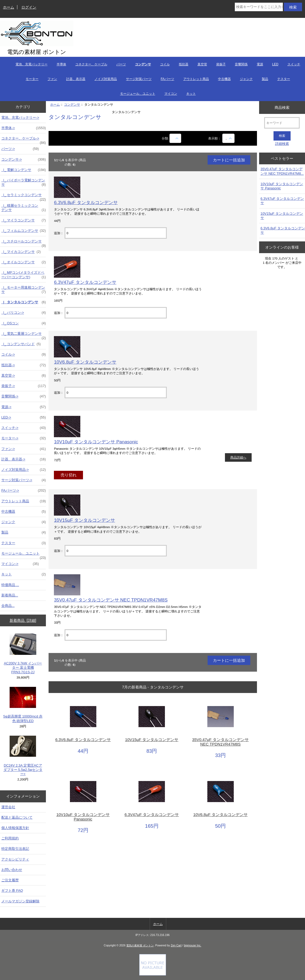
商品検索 (282, 107)
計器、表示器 (76, 79)
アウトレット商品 (196, 79)
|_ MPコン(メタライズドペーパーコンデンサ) (24, 275)
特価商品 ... (10, 585)
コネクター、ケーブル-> (24, 140)
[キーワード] (282, 123)
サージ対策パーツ (139, 79)
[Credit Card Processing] (153, 974)
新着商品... (10, 595)
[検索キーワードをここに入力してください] (259, 7)
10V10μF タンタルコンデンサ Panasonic (96, 442)
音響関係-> (24, 396)
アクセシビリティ (15, 859)
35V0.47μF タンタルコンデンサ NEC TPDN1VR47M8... (282, 171)
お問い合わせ (12, 870)
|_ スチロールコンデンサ (24, 243)
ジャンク (246, 79)
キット (191, 94)
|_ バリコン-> (24, 313)
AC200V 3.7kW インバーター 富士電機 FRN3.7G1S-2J (23, 654)
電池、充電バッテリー (31, 64)
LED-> (24, 417)
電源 (260, 64)
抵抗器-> (24, 365)
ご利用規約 (10, 838)
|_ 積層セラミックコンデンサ (24, 208)
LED (275, 64)
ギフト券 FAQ (12, 891)
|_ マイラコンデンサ (24, 220)
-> (24, 160)
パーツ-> (20, 149)
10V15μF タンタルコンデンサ (84, 520)
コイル (165, 64)
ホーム (9, 7)
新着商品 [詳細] (23, 620)
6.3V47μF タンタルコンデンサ (85, 282)
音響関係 (241, 64)
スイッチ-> (24, 428)
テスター (284, 79)
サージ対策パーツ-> (24, 480)
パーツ (121, 64)
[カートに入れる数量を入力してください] (116, 233)
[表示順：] (228, 138)
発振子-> (24, 386)
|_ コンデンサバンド (21, 344)
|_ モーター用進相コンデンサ (24, 290)
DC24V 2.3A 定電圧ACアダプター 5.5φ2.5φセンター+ (23, 756)
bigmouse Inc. (193, 945)
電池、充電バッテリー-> (20, 117)
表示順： (215, 138)
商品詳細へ (238, 457)
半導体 (61, 64)
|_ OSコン (24, 323)
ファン (52, 79)
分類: (165, 138)
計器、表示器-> (24, 459)
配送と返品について (17, 817)
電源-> (24, 407)
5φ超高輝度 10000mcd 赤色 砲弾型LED (23, 705)
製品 (265, 79)
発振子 (221, 64)
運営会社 (8, 807)
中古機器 (224, 79)
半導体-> (24, 128)
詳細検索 (282, 144)
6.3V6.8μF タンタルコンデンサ (86, 202)
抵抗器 (184, 64)
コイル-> (24, 354)
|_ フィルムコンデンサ (24, 231)
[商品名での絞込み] (175, 138)
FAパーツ (167, 79)
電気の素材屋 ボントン (140, 945)
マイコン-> (20, 564)
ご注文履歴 (10, 880)
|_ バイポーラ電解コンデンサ (24, 182)
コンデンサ (72, 104)
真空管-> (24, 376)
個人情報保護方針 (15, 828)
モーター (32, 79)
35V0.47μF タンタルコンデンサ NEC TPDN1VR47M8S (111, 600)
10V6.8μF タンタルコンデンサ (85, 362)
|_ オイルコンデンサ (24, 262)
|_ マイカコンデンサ (21, 252)
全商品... (8, 606)
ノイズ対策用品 (106, 79)
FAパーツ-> (24, 491)
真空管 (202, 64)
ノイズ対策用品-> (24, 470)
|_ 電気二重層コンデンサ (24, 335)
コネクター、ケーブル (91, 64)
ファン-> (24, 449)
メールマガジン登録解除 (20, 901)
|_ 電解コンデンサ (24, 170)
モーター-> (24, 438)
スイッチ (294, 64)
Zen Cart (176, 945)
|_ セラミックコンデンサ (24, 196)
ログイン (29, 7)
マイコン (171, 94)
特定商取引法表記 (15, 849)
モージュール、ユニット (138, 94)
